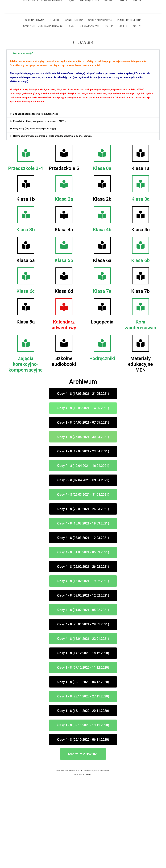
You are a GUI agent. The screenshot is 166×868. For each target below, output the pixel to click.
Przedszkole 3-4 (26, 258)
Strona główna (35, 110)
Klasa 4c (141, 319)
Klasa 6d (64, 381)
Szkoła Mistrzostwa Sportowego (43, 115)
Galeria (109, 115)
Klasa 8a (26, 411)
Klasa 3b (26, 319)
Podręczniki (102, 448)
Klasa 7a (102, 381)
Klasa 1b (26, 288)
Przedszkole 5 (64, 258)
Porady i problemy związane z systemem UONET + (40, 211)
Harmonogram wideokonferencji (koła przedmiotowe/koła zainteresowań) (53, 225)
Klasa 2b (102, 288)
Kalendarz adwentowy (64, 414)
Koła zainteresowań (141, 414)
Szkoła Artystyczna (100, 110)
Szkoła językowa (89, 115)
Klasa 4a (64, 319)
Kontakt (138, 115)
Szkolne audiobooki (64, 451)
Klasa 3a (141, 288)
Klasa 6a (102, 350)
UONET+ (123, 115)
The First (88, 864)
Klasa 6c (26, 381)
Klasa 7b (140, 381)
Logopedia (102, 411)
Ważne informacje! (23, 143)
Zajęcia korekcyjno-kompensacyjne (26, 454)
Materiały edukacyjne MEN (140, 454)
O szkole (55, 110)
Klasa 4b (102, 319)
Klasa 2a (64, 288)
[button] (83, 143)
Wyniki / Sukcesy (74, 110)
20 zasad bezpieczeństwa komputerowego (36, 203)
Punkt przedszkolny (129, 110)
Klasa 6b (140, 350)
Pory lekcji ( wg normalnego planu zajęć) (35, 218)
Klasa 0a (102, 258)
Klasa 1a (141, 258)
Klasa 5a (26, 350)
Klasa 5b (64, 350)
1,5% (71, 115)
